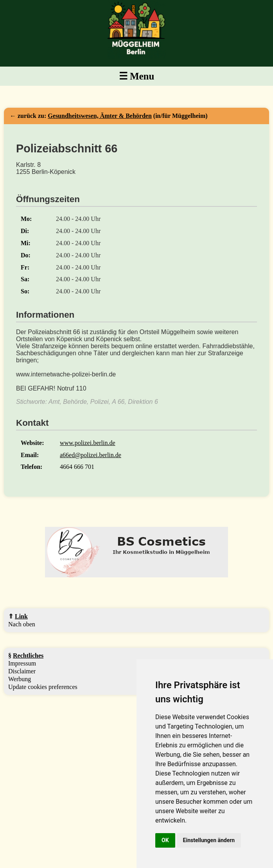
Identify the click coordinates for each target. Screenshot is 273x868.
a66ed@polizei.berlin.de (91, 455)
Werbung (20, 679)
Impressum (22, 663)
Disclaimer (22, 671)
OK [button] (165, 840)
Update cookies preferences (43, 687)
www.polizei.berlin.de (88, 443)
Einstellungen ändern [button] (209, 840)
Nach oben (22, 624)
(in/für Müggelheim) (128, 116)
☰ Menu (137, 76)
